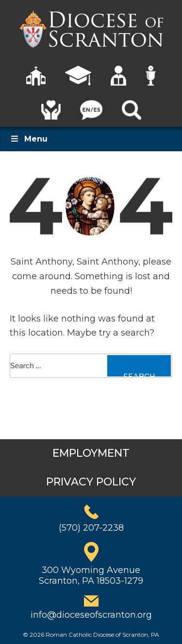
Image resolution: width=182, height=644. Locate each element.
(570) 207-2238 (91, 528)
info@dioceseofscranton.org (91, 615)
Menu (29, 139)
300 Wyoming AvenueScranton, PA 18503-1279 (91, 575)
